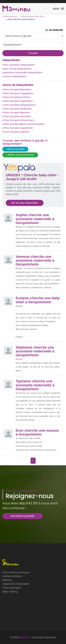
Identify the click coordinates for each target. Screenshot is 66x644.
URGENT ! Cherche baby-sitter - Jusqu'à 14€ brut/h (32, 177)
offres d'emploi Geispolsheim (19, 65)
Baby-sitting (10, 592)
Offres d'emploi (12, 588)
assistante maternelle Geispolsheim (22, 73)
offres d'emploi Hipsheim (16, 113)
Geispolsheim (11, 60)
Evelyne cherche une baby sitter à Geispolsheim (38, 300)
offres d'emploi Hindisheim (17, 109)
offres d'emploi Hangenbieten (19, 105)
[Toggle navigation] (58, 9)
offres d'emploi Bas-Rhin (33, 16)
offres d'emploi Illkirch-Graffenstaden (23, 124)
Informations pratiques (16, 572)
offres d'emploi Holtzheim (17, 116)
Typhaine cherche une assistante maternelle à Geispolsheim (35, 385)
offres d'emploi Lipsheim (16, 132)
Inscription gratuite (22, 516)
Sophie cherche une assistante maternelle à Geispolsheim (35, 219)
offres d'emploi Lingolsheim (18, 128)
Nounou (7, 580)
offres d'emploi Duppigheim (18, 93)
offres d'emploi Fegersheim (18, 101)
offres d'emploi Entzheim (16, 97)
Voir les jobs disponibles (25, 203)
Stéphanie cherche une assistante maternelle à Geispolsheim (35, 351)
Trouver (33, 53)
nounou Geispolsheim (15, 76)
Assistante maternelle (16, 584)
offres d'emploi (10, 16)
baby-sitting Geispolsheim (17, 69)
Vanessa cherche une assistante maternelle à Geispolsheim (35, 261)
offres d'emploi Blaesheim (17, 90)
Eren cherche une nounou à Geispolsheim (37, 432)
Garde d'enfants (12, 576)
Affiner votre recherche (20, 155)
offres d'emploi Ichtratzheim (18, 120)
